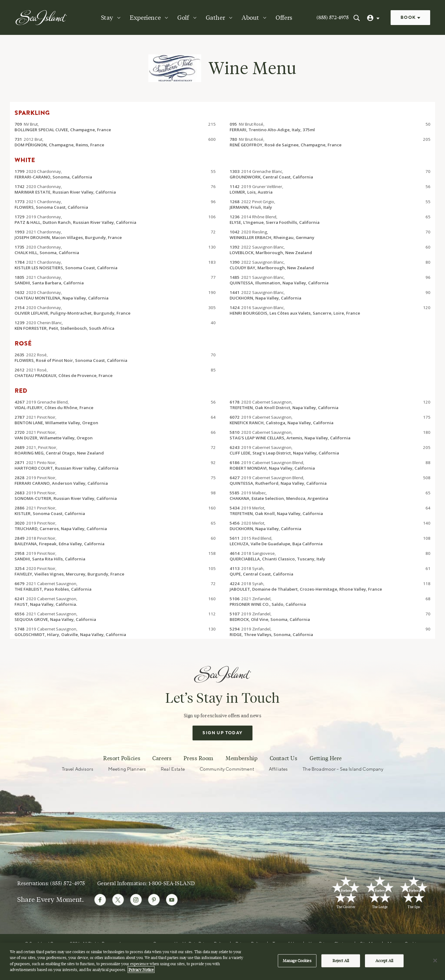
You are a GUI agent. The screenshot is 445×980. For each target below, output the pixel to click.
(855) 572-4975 (333, 17)
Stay (107, 18)
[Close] (435, 961)
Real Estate (173, 770)
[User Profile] (374, 18)
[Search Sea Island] (357, 18)
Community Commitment (227, 770)
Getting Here (326, 759)
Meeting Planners (127, 770)
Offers (284, 18)
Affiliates (278, 770)
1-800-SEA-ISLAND (172, 884)
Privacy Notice (141, 970)
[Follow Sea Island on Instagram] (136, 900)
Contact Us (284, 759)
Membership (242, 759)
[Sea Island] (41, 17)
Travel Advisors (78, 770)
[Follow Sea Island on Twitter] (118, 900)
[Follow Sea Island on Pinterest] (154, 900)
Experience (145, 18)
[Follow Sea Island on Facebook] (100, 900)
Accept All (384, 961)
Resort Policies (122, 759)
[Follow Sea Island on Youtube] (172, 900)
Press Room (198, 759)
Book (410, 18)
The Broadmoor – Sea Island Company (343, 770)
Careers (162, 759)
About (250, 18)
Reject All (341, 961)
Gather (216, 18)
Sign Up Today (222, 733)
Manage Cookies (297, 961)
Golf (183, 18)
